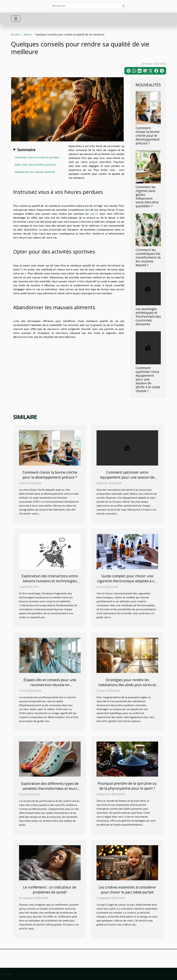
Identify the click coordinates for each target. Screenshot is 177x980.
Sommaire (26, 150)
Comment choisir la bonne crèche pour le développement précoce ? (148, 136)
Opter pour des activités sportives (36, 164)
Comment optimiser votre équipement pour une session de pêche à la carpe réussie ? (148, 379)
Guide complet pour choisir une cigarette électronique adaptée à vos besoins (127, 581)
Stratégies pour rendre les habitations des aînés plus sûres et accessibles (127, 685)
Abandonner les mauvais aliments (36, 172)
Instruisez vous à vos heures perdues (38, 157)
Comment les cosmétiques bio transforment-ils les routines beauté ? (148, 257)
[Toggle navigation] (16, 19)
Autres (28, 34)
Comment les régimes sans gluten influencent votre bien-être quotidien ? (147, 196)
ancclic (95, 214)
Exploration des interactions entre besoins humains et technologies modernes (50, 581)
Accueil (15, 34)
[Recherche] (88, 6)
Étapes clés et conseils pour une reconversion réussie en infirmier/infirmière (50, 685)
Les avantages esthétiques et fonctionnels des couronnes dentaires (148, 316)
